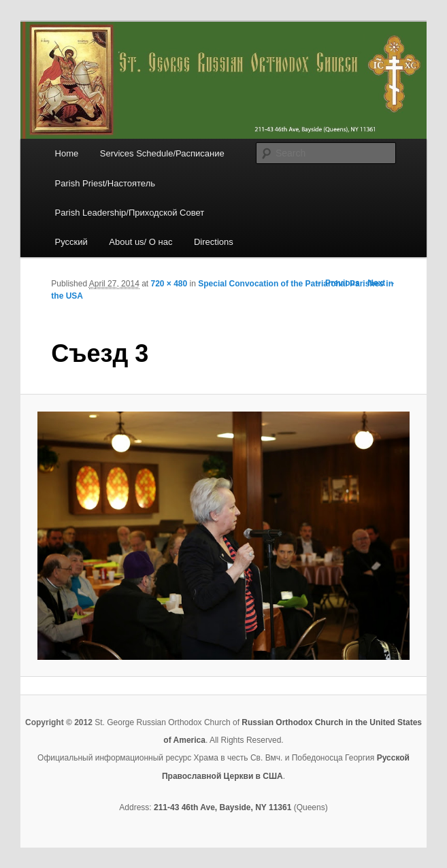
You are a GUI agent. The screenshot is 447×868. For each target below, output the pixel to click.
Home (67, 153)
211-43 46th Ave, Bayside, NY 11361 (222, 807)
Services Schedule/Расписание (162, 153)
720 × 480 (169, 284)
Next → (381, 283)
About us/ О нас (140, 242)
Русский (71, 242)
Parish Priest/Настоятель (105, 183)
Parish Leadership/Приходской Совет (130, 213)
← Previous (337, 283)
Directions (214, 242)
